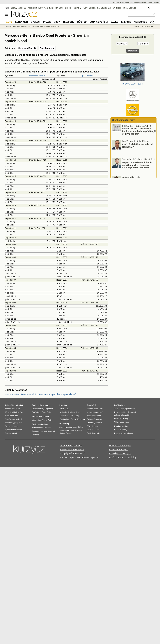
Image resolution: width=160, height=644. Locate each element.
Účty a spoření (99, 22)
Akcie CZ (22, 8)
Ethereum (81, 419)
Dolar (49, 412)
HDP (72, 416)
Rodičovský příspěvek (13, 423)
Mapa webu (124, 422)
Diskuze (132, 8)
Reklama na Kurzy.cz (120, 446)
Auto (14, 26)
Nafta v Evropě (65, 433)
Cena (122, 409)
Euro (44, 412)
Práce (119, 8)
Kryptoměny (64, 419)
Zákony (111, 8)
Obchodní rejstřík (118, 2)
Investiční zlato (70, 427)
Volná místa (44, 417)
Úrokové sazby (38, 409)
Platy (50, 420)
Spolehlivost (130, 409)
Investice (63, 405)
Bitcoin (68, 8)
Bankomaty (44, 405)
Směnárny (36, 412)
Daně (89, 433)
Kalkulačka (102, 8)
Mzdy (57, 22)
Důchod (82, 22)
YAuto (136, 2)
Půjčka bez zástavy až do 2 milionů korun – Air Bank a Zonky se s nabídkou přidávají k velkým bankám (139, 132)
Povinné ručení (11, 433)
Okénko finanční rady (123, 120)
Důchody (36, 435)
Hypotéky (77, 8)
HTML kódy (130, 457)
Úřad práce (36, 420)
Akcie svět (32, 8)
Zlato (61, 8)
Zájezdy (129, 2)
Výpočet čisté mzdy (12, 409)
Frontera (90, 76)
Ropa (62, 431)
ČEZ (68, 409)
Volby (116, 422)
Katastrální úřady (94, 416)
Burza (62, 409)
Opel (83, 76)
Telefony (69, 22)
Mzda (44, 420)
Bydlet (150, 2)
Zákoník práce (93, 426)
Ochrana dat (66, 446)
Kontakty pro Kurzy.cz (120, 453)
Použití (113, 457)
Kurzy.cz (8, 26)
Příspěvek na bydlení (13, 419)
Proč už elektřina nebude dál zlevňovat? (138, 148)
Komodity (53, 8)
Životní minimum (11, 426)
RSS (120, 457)
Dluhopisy (63, 412)
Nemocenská (37, 428)
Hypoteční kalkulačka (13, 430)
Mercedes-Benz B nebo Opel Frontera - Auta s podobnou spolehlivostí (40, 394)
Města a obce (92, 409)
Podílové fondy (74, 412)
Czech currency (121, 430)
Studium (157, 2)
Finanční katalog (121, 419)
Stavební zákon (93, 430)
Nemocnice (140, 22)
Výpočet (19, 405)
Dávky (114, 22)
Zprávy (14, 8)
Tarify (85, 8)
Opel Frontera (47, 48)
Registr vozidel (120, 412)
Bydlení (35, 22)
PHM (67, 431)
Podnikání (91, 405)
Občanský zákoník (94, 423)
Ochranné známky (94, 419)
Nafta (79, 431)
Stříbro (80, 427)
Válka (125, 8)
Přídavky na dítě (11, 416)
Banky (35, 405)
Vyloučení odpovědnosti (72, 450)
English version (121, 426)
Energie (92, 8)
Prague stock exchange (124, 433)
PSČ (101, 409)
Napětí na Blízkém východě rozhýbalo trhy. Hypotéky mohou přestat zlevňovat (137, 167)
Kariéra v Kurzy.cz (118, 450)
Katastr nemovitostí (95, 412)
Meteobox (143, 2)
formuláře (96, 433)
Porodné (47, 428)
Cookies (78, 446)
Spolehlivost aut (24, 26)
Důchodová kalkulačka (14, 412)
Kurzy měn (43, 8)
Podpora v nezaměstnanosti (43, 431)
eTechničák (125, 415)
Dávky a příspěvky (40, 424)
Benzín (73, 431)
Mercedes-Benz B (27, 48)
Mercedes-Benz (36, 76)
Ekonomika (64, 416)
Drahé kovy (64, 424)
